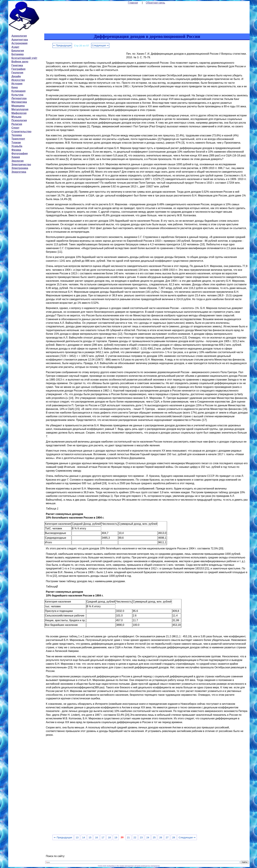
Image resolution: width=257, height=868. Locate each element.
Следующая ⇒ (100, 45)
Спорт (15, 128)
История (17, 84)
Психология (19, 120)
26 (161, 837)
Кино (15, 87)
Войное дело (20, 62)
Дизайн (16, 76)
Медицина (18, 106)
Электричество (21, 164)
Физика (16, 150)
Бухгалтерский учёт (24, 58)
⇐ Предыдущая (62, 45)
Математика (19, 102)
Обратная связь (156, 3)
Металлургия (20, 109)
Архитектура (20, 40)
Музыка (16, 117)
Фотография (20, 153)
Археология (19, 36)
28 (173, 837)
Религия (17, 124)
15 (90, 837)
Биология (18, 51)
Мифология (19, 113)
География (18, 69)
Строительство (21, 132)
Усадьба (17, 146)
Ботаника (18, 54)
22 (135, 837)
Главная (133, 3)
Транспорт (18, 139)
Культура (17, 95)
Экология (18, 161)
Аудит (15, 47)
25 (154, 837)
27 (167, 837)
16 (96, 837)
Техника (17, 135)
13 (77, 837)
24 (148, 837)
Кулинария (19, 91)
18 (109, 837)
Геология (17, 73)
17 (103, 837)
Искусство (18, 80)
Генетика (17, 65)
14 (84, 837)
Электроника (20, 168)
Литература (19, 98)
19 (116, 837)
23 (141, 837)
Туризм (16, 143)
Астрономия (20, 43)
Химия (16, 157)
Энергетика (19, 172)
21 (128, 837)
